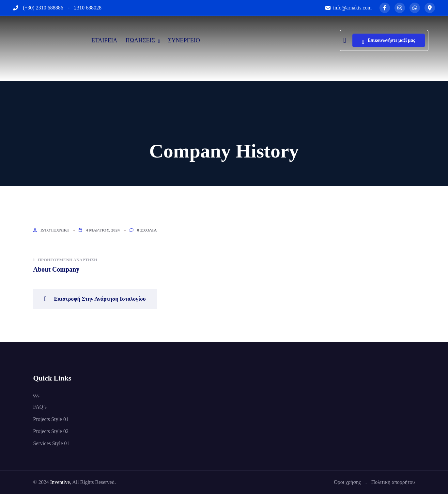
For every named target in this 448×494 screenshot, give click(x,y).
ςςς (36, 395)
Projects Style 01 (51, 419)
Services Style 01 (51, 443)
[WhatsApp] (415, 8)
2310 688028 (88, 8)
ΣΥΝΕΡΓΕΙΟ (184, 40)
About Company (56, 269)
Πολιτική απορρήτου (393, 482)
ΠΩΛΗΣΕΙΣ (140, 40)
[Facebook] (385, 8)
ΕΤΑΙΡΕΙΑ (104, 40)
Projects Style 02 (51, 431)
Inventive (60, 482)
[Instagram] (400, 8)
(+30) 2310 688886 (43, 8)
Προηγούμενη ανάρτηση (65, 260)
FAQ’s (40, 407)
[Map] (430, 8)
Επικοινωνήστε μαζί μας (389, 42)
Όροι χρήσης (347, 482)
